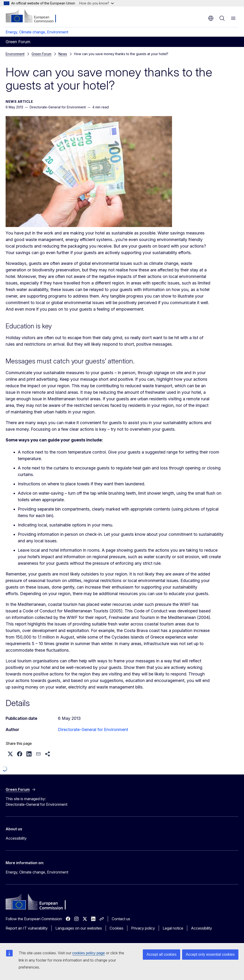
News (36, 54)
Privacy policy (143, 928)
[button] (10, 754)
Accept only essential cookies (210, 954)
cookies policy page (89, 953)
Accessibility (16, 838)
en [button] (211, 18)
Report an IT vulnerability (27, 928)
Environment (15, 54)
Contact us (121, 919)
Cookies (117, 928)
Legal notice (173, 928)
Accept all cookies (161, 954)
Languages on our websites (79, 928)
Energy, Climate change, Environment (37, 32)
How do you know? (97, 3)
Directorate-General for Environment (93, 730)
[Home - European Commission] (34, 16)
